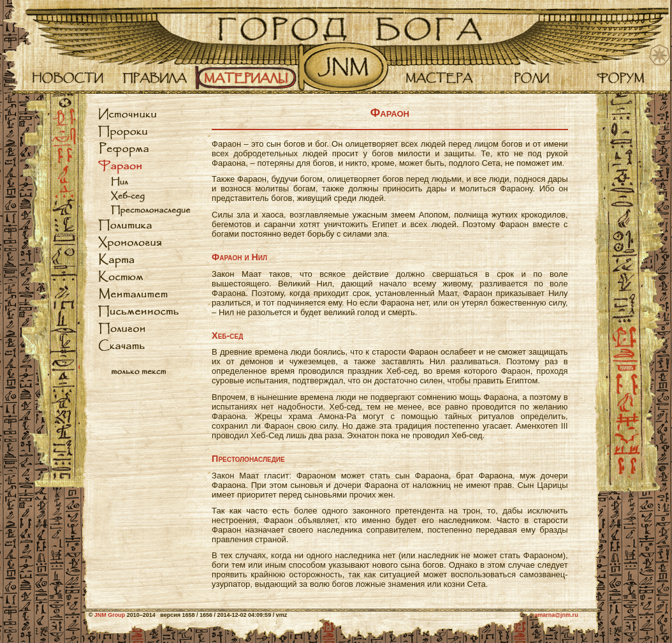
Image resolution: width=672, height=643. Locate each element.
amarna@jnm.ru (556, 615)
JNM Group (110, 615)
